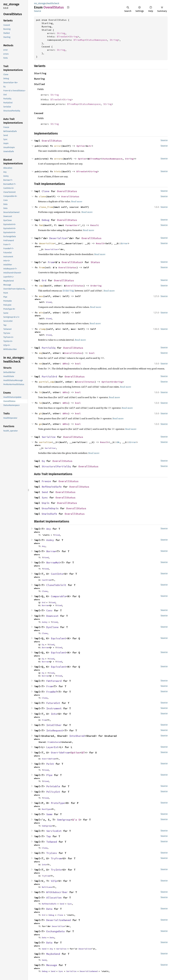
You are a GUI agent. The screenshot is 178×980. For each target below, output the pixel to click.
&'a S (76, 820)
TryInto (56, 870)
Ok (118, 442)
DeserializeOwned (59, 920)
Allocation (54, 898)
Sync (45, 498)
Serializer (50, 448)
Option (81, 146)
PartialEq (49, 348)
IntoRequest (55, 730)
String (61, 33)
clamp (42, 329)
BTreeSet (62, 37)
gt (40, 413)
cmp (41, 286)
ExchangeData (55, 931)
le (40, 403)
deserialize (47, 243)
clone (42, 196)
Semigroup (64, 820)
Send (45, 492)
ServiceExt (54, 831)
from (42, 267)
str (90, 146)
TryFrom (56, 858)
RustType (46, 809)
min (41, 313)
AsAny (50, 540)
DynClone (52, 627)
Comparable (59, 596)
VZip (54, 881)
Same (49, 814)
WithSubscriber (57, 892)
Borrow (51, 551)
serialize (45, 442)
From (51, 262)
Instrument (54, 708)
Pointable (53, 786)
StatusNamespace (97, 40)
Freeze (46, 481)
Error (124, 243)
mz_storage (40, 3)
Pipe (49, 775)
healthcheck (53, 3)
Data (49, 909)
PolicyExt (53, 792)
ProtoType (58, 803)
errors (58, 159)
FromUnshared (54, 742)
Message (52, 965)
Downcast (52, 616)
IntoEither (54, 725)
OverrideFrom (60, 753)
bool (92, 353)
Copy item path (68, 7)
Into (54, 714)
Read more (77, 201)
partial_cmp (47, 382)
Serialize (49, 437)
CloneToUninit (56, 585)
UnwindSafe (49, 514)
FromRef (52, 692)
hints (58, 171)
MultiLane (47, 887)
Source (38, 11)
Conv (49, 610)
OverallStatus (52, 141)
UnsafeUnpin (50, 508)
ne (40, 364)
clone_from (46, 207)
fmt (41, 225)
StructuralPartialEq (56, 466)
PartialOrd (49, 377)
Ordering (96, 286)
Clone (46, 191)
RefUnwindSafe (52, 487)
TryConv (52, 853)
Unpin (46, 503)
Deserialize (58, 238)
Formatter (72, 225)
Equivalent (59, 638)
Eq (43, 461)
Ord (44, 280)
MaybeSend (53, 954)
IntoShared (77, 736)
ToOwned (52, 842)
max (41, 296)
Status (95, 262)
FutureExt (53, 703)
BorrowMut (53, 563)
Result (95, 225)
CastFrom (46, 580)
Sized (49, 302)
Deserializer (51, 249)
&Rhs (65, 364)
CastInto (57, 574)
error (58, 146)
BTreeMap (79, 40)
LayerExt (52, 747)
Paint (50, 764)
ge (40, 424)
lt (40, 392)
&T (83, 753)
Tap (49, 836)
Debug (46, 220)
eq (40, 353)
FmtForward (54, 681)
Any (49, 529)
